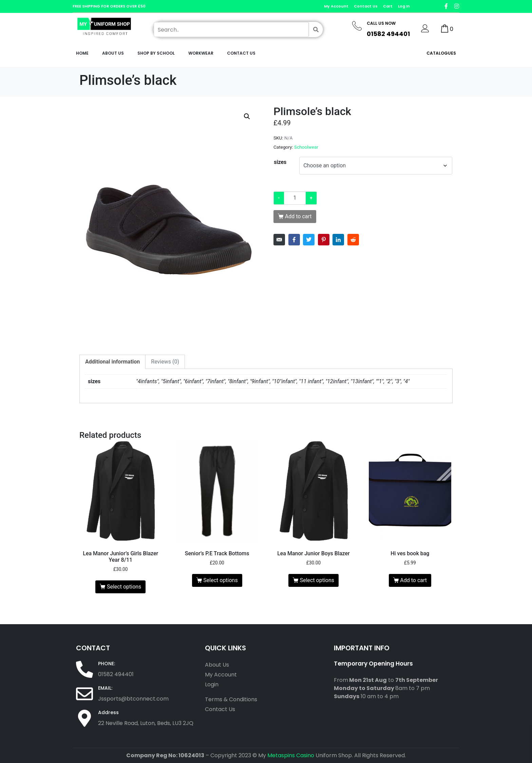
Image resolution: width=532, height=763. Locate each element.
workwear (201, 53)
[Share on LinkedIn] (338, 240)
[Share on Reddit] (353, 240)
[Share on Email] (279, 240)
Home (82, 53)
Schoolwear (306, 147)
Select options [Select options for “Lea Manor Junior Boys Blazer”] (317, 580)
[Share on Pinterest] (324, 240)
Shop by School (156, 53)
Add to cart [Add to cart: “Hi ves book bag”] (413, 580)
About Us (113, 53)
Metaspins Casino (291, 755)
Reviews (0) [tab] (165, 362)
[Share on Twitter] (309, 240)
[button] (247, 116)
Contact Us (241, 53)
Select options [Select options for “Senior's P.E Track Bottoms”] (220, 580)
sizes (280, 162)
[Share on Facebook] (294, 240)
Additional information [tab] (112, 362)
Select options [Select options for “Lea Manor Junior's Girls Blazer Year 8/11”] (124, 587)
